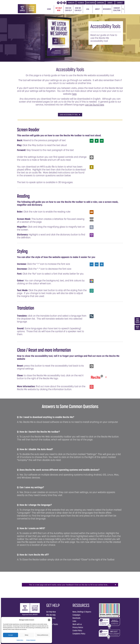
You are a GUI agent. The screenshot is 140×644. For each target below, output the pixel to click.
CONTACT (120, 3)
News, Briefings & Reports (82, 612)
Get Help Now (59, 9)
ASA (88, 9)
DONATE (110, 3)
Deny (26, 635)
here (74, 94)
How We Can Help (78, 9)
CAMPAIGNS (100, 3)
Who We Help (51, 615)
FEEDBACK (81, 3)
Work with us (77, 624)
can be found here (95, 105)
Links (74, 621)
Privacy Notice (78, 627)
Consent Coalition (117, 9)
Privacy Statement (31, 640)
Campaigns (76, 615)
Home (49, 9)
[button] (49, 620)
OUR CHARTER (91, 3)
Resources (107, 9)
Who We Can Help (68, 9)
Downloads (76, 618)
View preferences (43, 635)
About (97, 9)
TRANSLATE (71, 3)
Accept (10, 635)
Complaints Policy (79, 634)
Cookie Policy (20, 640)
